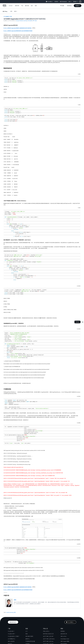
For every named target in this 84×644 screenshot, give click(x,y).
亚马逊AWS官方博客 (8, 16)
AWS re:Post (63, 636)
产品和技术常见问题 (30, 641)
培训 (27, 634)
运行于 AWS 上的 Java (48, 641)
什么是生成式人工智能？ (14, 636)
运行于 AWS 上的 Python (49, 639)
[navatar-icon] (80, 2)
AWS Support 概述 (65, 641)
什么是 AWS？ (11, 631)
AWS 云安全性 (11, 641)
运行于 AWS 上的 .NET (48, 636)
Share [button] (35, 21)
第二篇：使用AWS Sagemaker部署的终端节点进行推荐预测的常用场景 (18, 31)
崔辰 (15, 600)
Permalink (30, 21)
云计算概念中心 (12, 639)
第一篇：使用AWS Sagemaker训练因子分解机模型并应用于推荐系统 (18, 28)
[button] (82, 2)
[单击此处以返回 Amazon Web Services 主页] (4, 6)
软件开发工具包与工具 (48, 634)
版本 (15, 11)
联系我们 (63, 631)
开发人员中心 (46, 631)
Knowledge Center (65, 639)
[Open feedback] (83, 322)
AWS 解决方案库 (29, 636)
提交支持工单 (64, 634)
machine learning (10, 612)
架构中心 (28, 639)
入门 (27, 631)
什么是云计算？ (12, 634)
